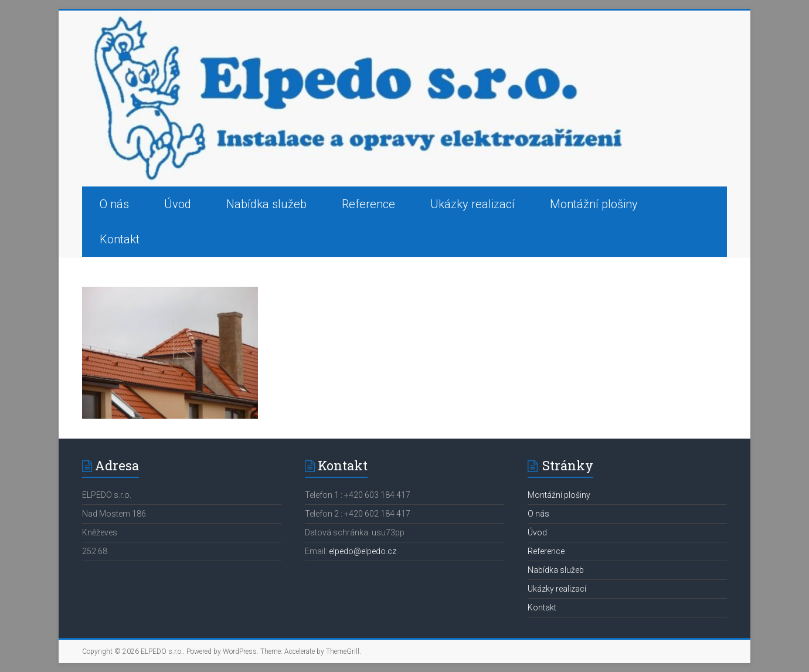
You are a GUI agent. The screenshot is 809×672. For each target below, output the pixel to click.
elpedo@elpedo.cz (363, 551)
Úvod (178, 204)
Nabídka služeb (266, 204)
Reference (368, 204)
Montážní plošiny (594, 204)
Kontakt (120, 239)
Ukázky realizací (473, 204)
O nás (114, 204)
